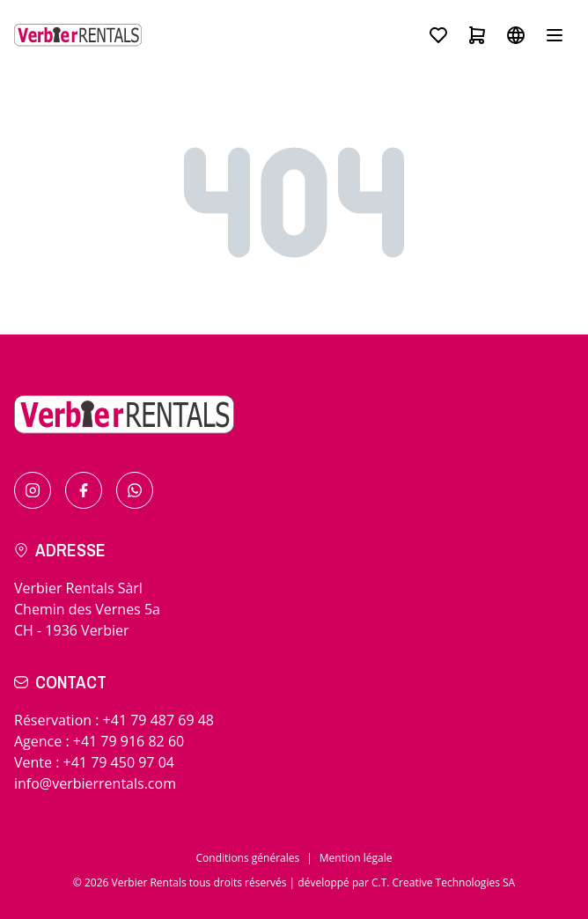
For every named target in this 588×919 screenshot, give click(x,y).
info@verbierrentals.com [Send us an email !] (95, 783)
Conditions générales (248, 858)
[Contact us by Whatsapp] (135, 490)
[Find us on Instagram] (33, 490)
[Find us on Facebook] (84, 490)
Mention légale (356, 858)
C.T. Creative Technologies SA (443, 882)
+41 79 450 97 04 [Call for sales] (119, 762)
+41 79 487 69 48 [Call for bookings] (158, 720)
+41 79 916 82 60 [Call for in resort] (129, 741)
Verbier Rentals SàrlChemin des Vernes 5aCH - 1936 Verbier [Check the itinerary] (87, 609)
